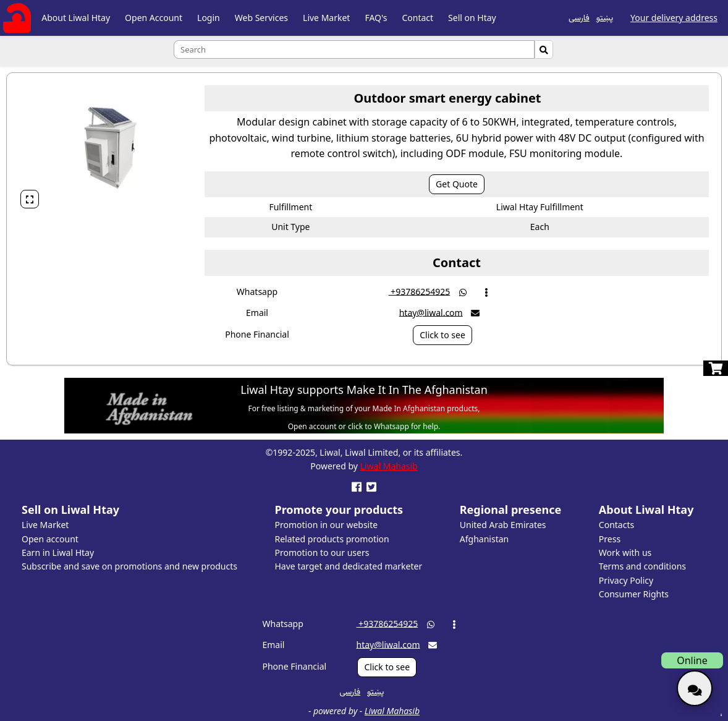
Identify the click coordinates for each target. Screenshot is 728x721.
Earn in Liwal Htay (58, 552)
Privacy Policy (626, 580)
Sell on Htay (472, 18)
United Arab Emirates (503, 525)
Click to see (442, 335)
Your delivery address (674, 18)
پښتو (605, 17)
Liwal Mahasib (389, 466)
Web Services (261, 18)
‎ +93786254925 (419, 291)
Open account (50, 539)
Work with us (625, 552)
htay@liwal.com (431, 312)
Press (610, 539)
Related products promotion (332, 539)
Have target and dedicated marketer (349, 566)
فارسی (579, 17)
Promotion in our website (327, 525)
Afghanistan (484, 539)
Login (209, 18)
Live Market (326, 18)
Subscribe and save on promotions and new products (129, 566)
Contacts (616, 525)
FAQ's (376, 18)
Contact (417, 18)
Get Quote (457, 184)
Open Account (154, 18)
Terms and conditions (642, 566)
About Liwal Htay (76, 18)
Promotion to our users (322, 552)
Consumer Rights (634, 594)
